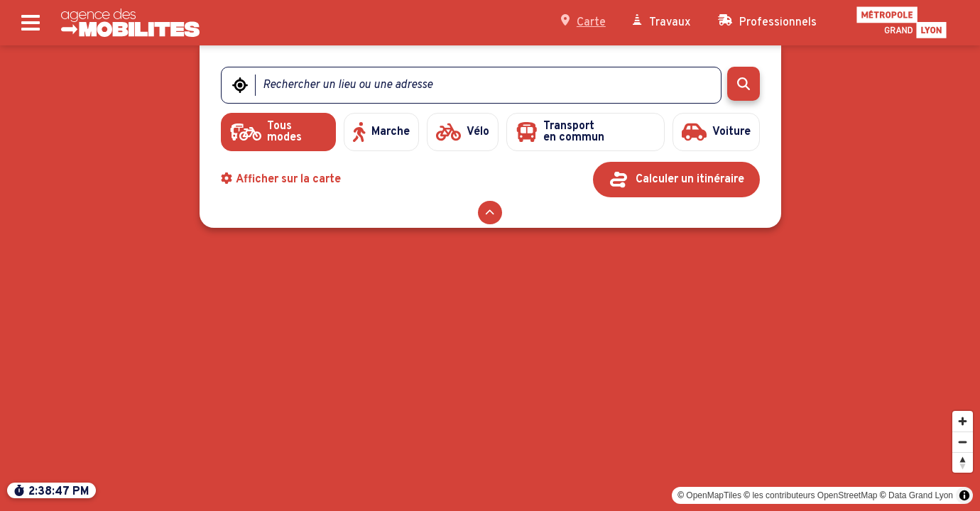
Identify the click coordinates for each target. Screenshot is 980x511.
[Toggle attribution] (964, 495)
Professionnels (767, 22)
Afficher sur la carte (281, 180)
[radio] (279, 132)
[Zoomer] (963, 421)
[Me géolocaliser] (240, 85)
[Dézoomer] (963, 442)
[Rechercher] (743, 84)
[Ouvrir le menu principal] (31, 23)
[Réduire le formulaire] (490, 213)
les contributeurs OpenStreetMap (815, 495)
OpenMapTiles (714, 495)
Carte (583, 22)
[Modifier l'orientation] (963, 462)
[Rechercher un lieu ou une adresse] (479, 85)
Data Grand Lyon (921, 495)
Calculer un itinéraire (690, 180)
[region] (490, 278)
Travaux (662, 22)
